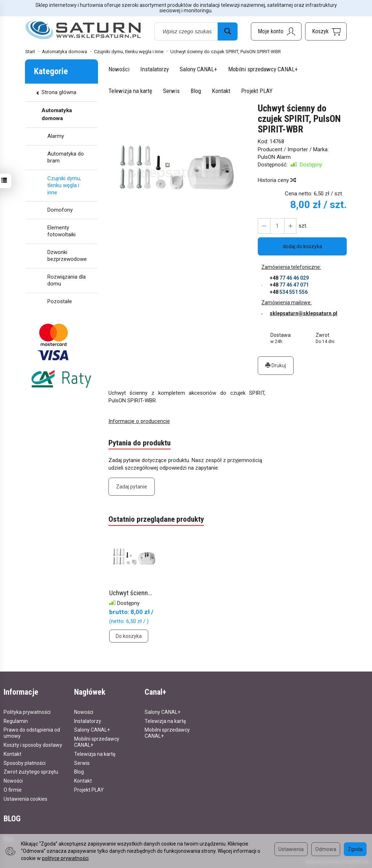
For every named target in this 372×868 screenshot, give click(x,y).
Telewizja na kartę (130, 91)
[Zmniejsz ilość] (290, 226)
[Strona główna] (83, 30)
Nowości (119, 69)
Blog (196, 91)
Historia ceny (277, 180)
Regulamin (16, 721)
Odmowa (326, 849)
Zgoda (355, 849)
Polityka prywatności (27, 712)
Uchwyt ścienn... (131, 593)
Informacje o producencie (139, 421)
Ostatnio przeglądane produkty (156, 520)
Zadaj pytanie (132, 487)
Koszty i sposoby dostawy (33, 745)
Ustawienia (291, 849)
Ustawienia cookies (25, 799)
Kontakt (221, 91)
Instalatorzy (155, 69)
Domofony (60, 210)
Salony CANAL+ (198, 69)
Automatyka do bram (66, 157)
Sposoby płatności (25, 763)
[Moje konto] (276, 31)
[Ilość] (277, 226)
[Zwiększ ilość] (264, 226)
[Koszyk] (326, 31)
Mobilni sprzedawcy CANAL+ (263, 69)
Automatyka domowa (57, 114)
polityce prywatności (65, 858)
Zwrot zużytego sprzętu (31, 772)
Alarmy (56, 136)
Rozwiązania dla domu (67, 280)
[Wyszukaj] (228, 31)
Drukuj (276, 365)
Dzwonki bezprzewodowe (67, 256)
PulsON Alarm (274, 157)
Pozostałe (60, 301)
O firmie (13, 789)
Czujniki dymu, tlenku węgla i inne (64, 185)
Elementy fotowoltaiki (61, 231)
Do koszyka (129, 636)
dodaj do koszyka (302, 246)
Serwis (171, 91)
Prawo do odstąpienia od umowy (32, 733)
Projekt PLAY (257, 91)
